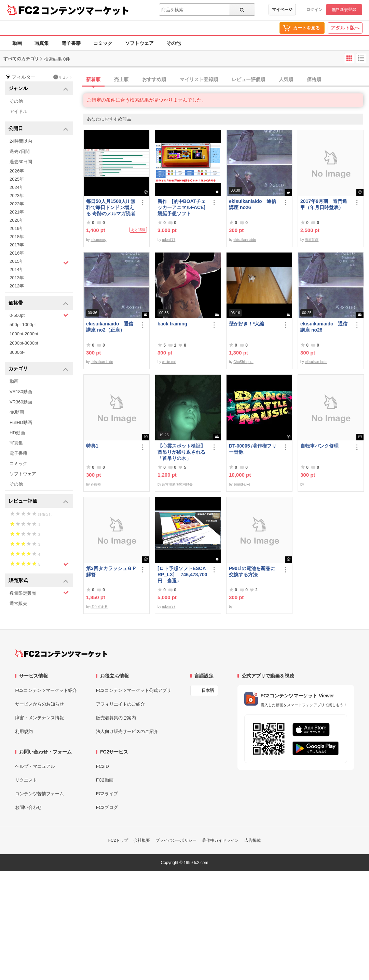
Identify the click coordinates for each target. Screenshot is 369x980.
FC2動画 (105, 780)
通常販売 (18, 603)
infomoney (98, 240)
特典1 (92, 446)
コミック (103, 43)
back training (172, 324)
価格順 (314, 79)
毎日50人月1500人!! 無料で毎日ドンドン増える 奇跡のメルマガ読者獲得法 (111, 208)
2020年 (17, 220)
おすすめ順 (154, 79)
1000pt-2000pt (24, 334)
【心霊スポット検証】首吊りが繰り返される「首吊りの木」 (181, 452)
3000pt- (17, 352)
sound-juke (242, 484)
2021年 (17, 212)
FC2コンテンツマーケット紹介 (46, 690)
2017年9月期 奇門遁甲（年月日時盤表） (324, 204)
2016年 (17, 253)
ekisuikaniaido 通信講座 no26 (252, 204)
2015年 (39, 262)
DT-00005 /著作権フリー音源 (253, 449)
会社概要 (142, 840)
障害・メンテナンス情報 (39, 718)
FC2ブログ (107, 807)
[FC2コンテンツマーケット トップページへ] (61, 654)
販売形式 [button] (38, 581)
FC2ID (102, 766)
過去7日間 (20, 151)
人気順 (286, 79)
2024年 (17, 187)
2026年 (17, 171)
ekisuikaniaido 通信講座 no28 (324, 327)
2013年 (17, 278)
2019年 (17, 228)
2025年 (17, 179)
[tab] (226, 80)
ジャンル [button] (38, 89)
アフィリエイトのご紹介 (120, 704)
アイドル (18, 111)
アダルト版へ (345, 28)
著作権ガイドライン (220, 840)
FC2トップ (118, 840)
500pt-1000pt (23, 325)
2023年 (17, 196)
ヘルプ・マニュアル (35, 766)
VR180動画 (21, 392)
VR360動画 (21, 402)
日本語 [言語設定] (208, 691)
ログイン (314, 10)
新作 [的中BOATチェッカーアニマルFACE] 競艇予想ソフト (182, 207)
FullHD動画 (21, 422)
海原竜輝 (312, 240)
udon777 (169, 240)
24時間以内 (21, 141)
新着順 (93, 79)
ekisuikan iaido (245, 240)
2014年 (17, 269)
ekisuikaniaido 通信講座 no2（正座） (110, 327)
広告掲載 (252, 840)
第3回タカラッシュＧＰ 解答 (111, 571)
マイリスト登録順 (199, 79)
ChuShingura (243, 362)
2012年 (17, 286)
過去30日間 (21, 162)
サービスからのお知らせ (39, 704)
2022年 (17, 204)
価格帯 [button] (38, 303)
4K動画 (17, 412)
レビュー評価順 (248, 79)
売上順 (121, 79)
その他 (174, 43)
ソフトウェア (139, 43)
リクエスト (26, 780)
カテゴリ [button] (38, 369)
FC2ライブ (107, 794)
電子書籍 (71, 43)
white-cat (169, 362)
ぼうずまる (99, 607)
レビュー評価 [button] (38, 501)
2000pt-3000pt (24, 343)
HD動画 (17, 433)
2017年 (17, 245)
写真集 (42, 43)
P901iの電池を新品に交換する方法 (252, 571)
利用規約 (24, 731)
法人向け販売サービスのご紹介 (127, 731)
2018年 (17, 237)
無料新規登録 (344, 10)
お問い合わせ (28, 807)
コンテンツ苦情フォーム (39, 794)
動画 (17, 43)
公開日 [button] (38, 129)
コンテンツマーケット (85, 10)
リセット (63, 77)
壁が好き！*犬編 (247, 324)
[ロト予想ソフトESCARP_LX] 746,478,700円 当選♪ (182, 575)
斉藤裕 (96, 484)
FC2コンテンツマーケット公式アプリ (134, 690)
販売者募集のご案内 (116, 718)
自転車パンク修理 (319, 446)
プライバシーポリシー (176, 840)
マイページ (282, 10)
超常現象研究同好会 (177, 484)
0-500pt (39, 315)
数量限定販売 (39, 593)
